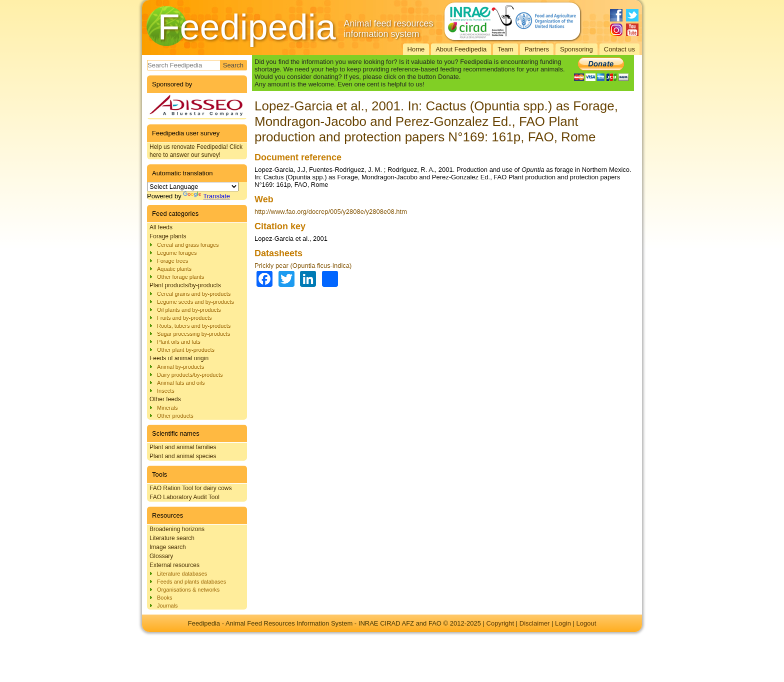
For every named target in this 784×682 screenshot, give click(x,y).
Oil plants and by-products (189, 310)
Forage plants (168, 236)
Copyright (500, 623)
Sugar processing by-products (193, 334)
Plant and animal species (183, 456)
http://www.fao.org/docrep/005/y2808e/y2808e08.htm (331, 212)
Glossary (161, 556)
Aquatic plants (174, 269)
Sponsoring (576, 49)
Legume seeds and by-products (195, 302)
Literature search (172, 538)
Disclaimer (535, 623)
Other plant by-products (186, 350)
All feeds (161, 227)
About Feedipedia (461, 49)
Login (563, 623)
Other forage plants (180, 277)
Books (165, 598)
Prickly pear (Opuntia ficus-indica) (303, 266)
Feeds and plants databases (191, 582)
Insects (166, 391)
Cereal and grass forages (188, 245)
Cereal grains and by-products (194, 294)
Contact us (619, 49)
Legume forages (177, 253)
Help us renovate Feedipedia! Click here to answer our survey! (196, 151)
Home (416, 49)
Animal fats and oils (181, 383)
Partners (537, 49)
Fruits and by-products (184, 318)
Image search (168, 547)
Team (505, 49)
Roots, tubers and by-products (194, 326)
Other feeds (165, 399)
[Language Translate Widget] (193, 187)
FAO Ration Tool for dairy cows (191, 488)
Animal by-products (180, 367)
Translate (206, 196)
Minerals (167, 408)
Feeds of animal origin (179, 358)
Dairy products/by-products (190, 375)
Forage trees (172, 261)
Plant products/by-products (185, 285)
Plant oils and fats (179, 342)
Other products (175, 416)
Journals (167, 606)
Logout (586, 623)
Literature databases (182, 574)
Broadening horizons (177, 529)
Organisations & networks (188, 590)
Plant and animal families (183, 447)
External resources (174, 565)
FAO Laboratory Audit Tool (184, 497)
